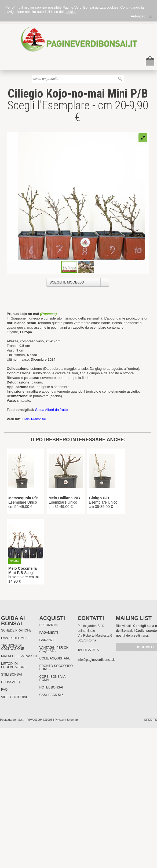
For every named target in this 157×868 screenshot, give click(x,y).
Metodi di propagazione (14, 665)
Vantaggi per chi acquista (54, 649)
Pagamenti (49, 633)
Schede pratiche (16, 630)
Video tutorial (14, 697)
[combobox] (78, 282)
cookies (71, 12)
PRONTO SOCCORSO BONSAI (56, 668)
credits (151, 720)
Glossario (11, 682)
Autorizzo (138, 16)
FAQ (4, 690)
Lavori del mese (15, 638)
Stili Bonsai (11, 675)
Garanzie (48, 640)
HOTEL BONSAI (51, 687)
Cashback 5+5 (52, 695)
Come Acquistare (55, 658)
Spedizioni (49, 625)
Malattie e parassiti (19, 656)
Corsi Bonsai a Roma (52, 678)
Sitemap (72, 720)
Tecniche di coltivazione (13, 647)
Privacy (60, 720)
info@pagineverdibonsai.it (96, 660)
